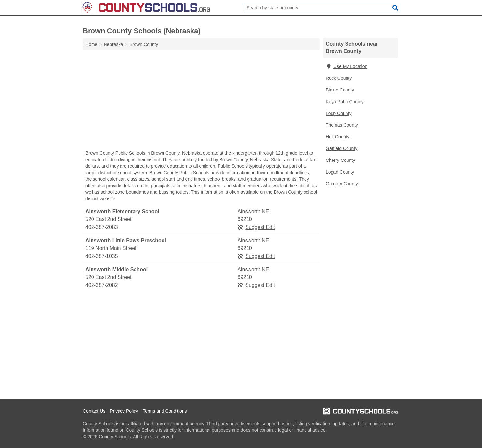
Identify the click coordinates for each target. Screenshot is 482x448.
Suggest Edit (256, 227)
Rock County (339, 78)
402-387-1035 (102, 256)
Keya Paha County (345, 102)
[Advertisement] (201, 102)
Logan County (340, 172)
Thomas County (342, 125)
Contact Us (94, 411)
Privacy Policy (124, 411)
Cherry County (340, 160)
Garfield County (341, 148)
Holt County (338, 137)
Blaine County (340, 90)
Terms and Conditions (165, 411)
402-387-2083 (102, 227)
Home (91, 44)
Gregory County (342, 184)
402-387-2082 (102, 285)
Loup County (339, 113)
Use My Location (347, 66)
